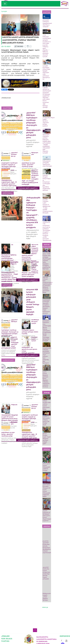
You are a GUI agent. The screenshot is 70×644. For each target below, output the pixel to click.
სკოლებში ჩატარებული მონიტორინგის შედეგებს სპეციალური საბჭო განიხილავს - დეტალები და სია (46, 73)
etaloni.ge (45, 607)
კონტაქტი (5, 636)
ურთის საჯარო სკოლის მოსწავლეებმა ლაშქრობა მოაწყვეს (46, 467)
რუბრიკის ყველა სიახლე (28, 188)
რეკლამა (5, 641)
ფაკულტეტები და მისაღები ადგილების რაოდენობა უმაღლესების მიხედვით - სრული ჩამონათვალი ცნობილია (46, 307)
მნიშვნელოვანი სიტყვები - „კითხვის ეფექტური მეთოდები (47, 597)
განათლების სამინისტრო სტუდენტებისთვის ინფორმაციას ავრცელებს (47, 23)
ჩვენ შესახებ (7, 639)
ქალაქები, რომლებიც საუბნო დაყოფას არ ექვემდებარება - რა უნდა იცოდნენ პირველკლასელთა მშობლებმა (48, 206)
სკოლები (4, 11)
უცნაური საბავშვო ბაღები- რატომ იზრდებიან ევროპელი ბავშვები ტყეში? (47, 439)
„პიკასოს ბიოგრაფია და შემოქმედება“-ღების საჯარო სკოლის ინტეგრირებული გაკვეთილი (47, 516)
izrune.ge (47, 392)
